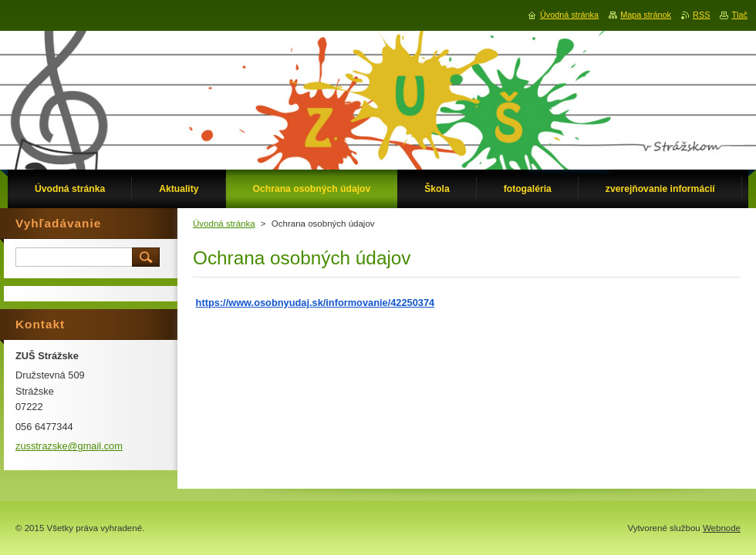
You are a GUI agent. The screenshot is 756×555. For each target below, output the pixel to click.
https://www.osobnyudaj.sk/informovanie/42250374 (316, 303)
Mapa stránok (646, 15)
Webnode (722, 528)
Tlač (739, 15)
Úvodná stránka (224, 224)
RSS (701, 15)
